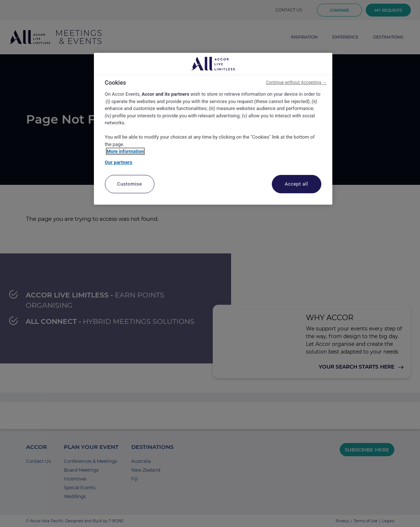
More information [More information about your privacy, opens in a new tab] (125, 151)
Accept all (296, 184)
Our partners (119, 162)
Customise (129, 184)
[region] (213, 129)
